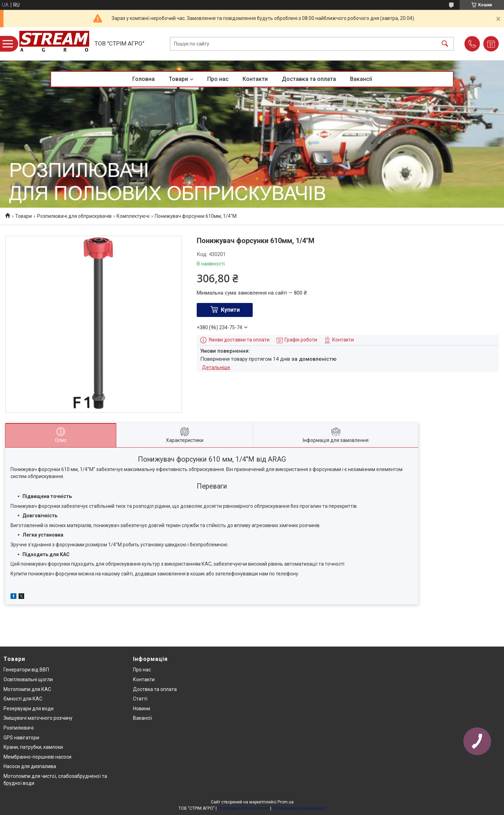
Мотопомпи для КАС (27, 689)
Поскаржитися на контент (243, 808)
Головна (143, 79)
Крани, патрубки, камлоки (33, 747)
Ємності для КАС (23, 699)
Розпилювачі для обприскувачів (74, 216)
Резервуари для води (29, 709)
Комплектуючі (133, 216)
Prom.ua (286, 802)
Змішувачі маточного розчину (38, 718)
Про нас (218, 79)
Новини (142, 709)
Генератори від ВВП (26, 670)
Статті (140, 699)
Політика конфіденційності (299, 808)
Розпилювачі (19, 728)
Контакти (255, 79)
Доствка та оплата (155, 689)
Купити (230, 310)
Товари (178, 79)
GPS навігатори (21, 738)
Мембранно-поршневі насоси (37, 757)
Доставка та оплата (309, 79)
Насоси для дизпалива (30, 766)
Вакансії (361, 79)
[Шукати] (445, 44)
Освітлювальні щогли (28, 679)
